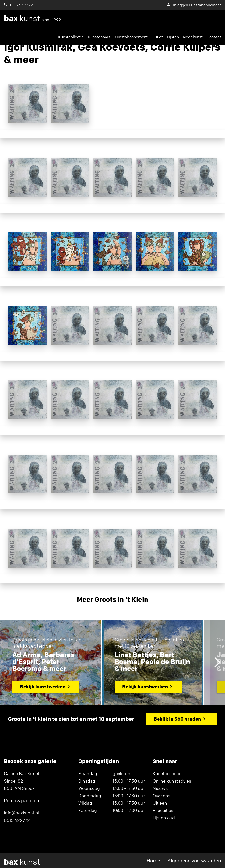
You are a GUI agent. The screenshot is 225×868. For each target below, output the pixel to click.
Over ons (161, 796)
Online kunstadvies (172, 781)
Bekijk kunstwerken (43, 687)
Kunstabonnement (131, 37)
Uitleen (160, 803)
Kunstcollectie (71, 37)
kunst (33, 18)
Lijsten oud (164, 818)
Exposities (163, 810)
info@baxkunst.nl (21, 813)
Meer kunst (193, 37)
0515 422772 (17, 820)
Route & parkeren (21, 800)
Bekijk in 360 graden (177, 719)
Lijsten (173, 37)
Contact (214, 37)
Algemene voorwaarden (194, 861)
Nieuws (160, 788)
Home (153, 861)
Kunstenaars (99, 37)
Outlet (157, 37)
